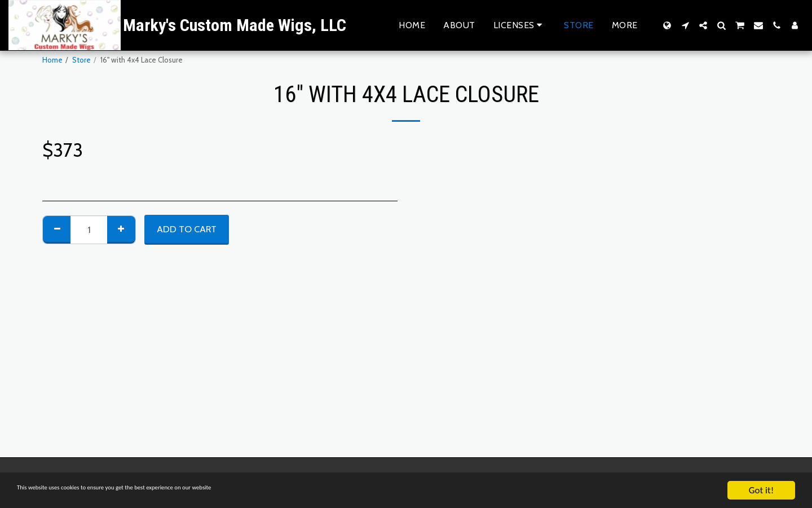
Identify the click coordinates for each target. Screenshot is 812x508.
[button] (520, 25)
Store (81, 60)
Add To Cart (187, 229)
